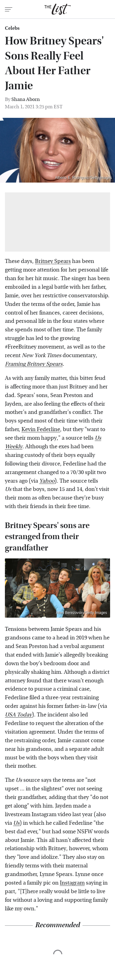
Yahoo (47, 481)
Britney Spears (53, 261)
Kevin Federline (41, 429)
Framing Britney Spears (34, 364)
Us (16, 823)
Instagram (72, 883)
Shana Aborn (26, 99)
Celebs (12, 28)
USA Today (18, 715)
